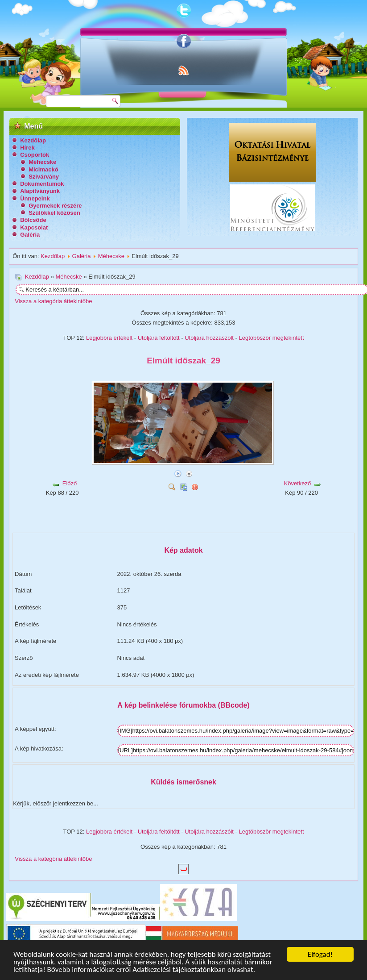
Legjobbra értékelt (109, 338)
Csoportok (35, 155)
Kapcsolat (34, 227)
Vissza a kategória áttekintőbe (53, 301)
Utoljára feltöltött (159, 338)
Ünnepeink (35, 198)
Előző (70, 483)
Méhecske (42, 162)
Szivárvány (44, 177)
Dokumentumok (42, 184)
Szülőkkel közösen (54, 213)
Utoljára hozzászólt (209, 338)
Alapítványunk (40, 191)
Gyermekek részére (55, 206)
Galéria (30, 235)
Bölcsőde (33, 220)
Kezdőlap (33, 140)
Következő (298, 483)
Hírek (27, 148)
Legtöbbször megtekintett (272, 338)
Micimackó (43, 169)
